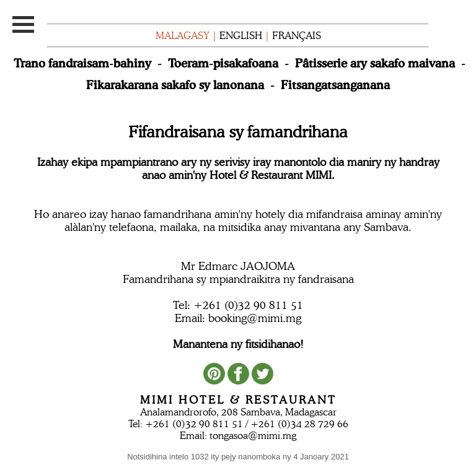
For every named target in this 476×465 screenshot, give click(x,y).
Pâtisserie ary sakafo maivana (375, 63)
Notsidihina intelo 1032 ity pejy (238, 457)
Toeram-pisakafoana (223, 63)
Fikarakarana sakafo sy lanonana (175, 85)
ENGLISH (241, 36)
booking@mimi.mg (255, 318)
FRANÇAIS (297, 36)
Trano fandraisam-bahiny (82, 63)
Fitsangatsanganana (335, 85)
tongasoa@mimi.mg (253, 436)
